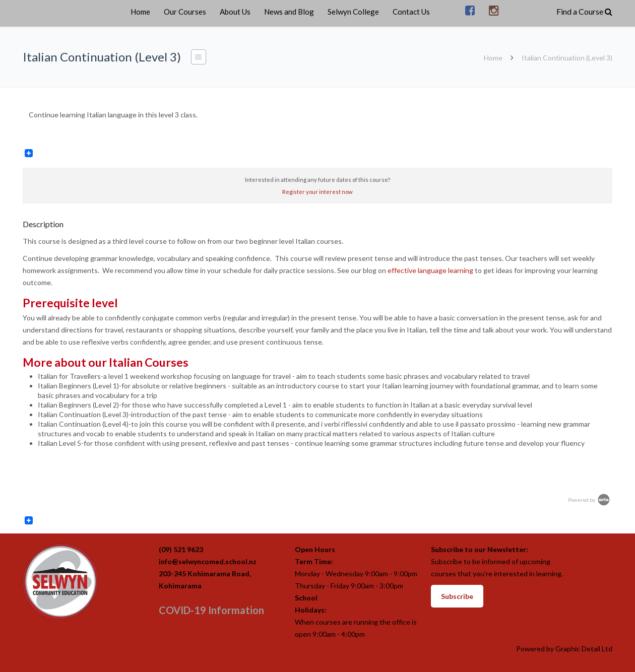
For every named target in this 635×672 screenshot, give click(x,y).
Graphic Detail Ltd (584, 649)
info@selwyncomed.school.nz (208, 561)
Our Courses (185, 12)
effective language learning (430, 270)
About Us (235, 12)
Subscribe (457, 596)
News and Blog (289, 12)
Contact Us (411, 12)
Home (140, 12)
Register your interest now (317, 192)
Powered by (590, 500)
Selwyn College (353, 12)
